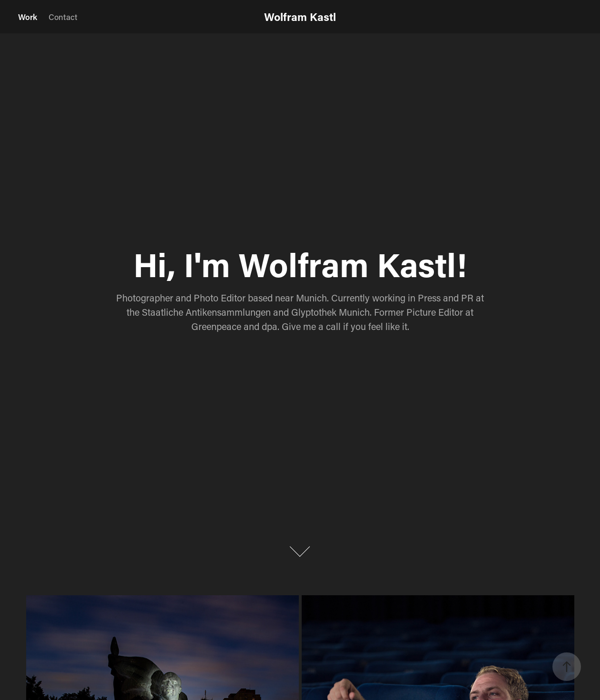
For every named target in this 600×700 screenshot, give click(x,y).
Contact (63, 17)
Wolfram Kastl (300, 17)
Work (28, 17)
